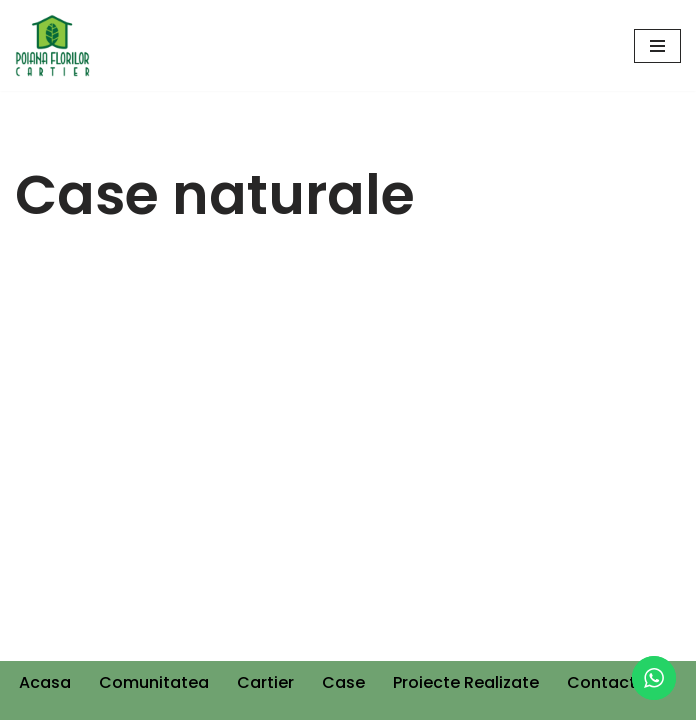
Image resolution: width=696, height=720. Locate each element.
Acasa (45, 682)
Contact (601, 682)
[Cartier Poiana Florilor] (52, 45)
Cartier (265, 682)
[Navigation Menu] (657, 46)
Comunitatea (154, 682)
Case (343, 682)
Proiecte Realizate (466, 682)
